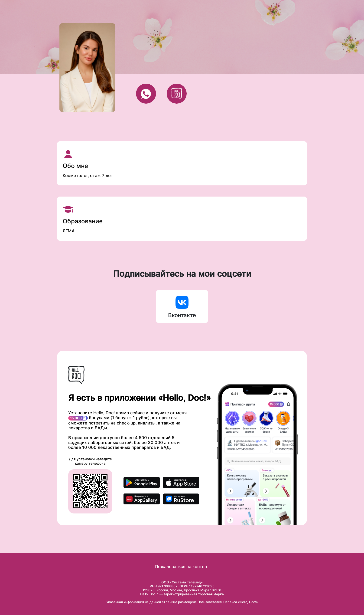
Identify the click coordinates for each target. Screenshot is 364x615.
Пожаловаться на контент (182, 567)
